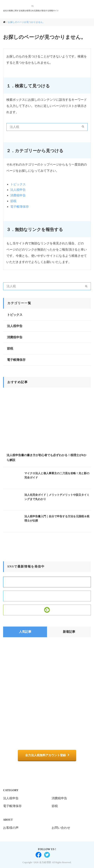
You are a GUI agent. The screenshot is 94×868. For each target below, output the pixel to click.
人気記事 (25, 632)
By (33, 6)
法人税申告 (18, 190)
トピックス (18, 184)
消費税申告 (18, 195)
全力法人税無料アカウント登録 (45, 755)
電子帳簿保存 (20, 207)
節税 (13, 201)
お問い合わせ (61, 828)
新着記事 (69, 632)
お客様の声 (11, 828)
